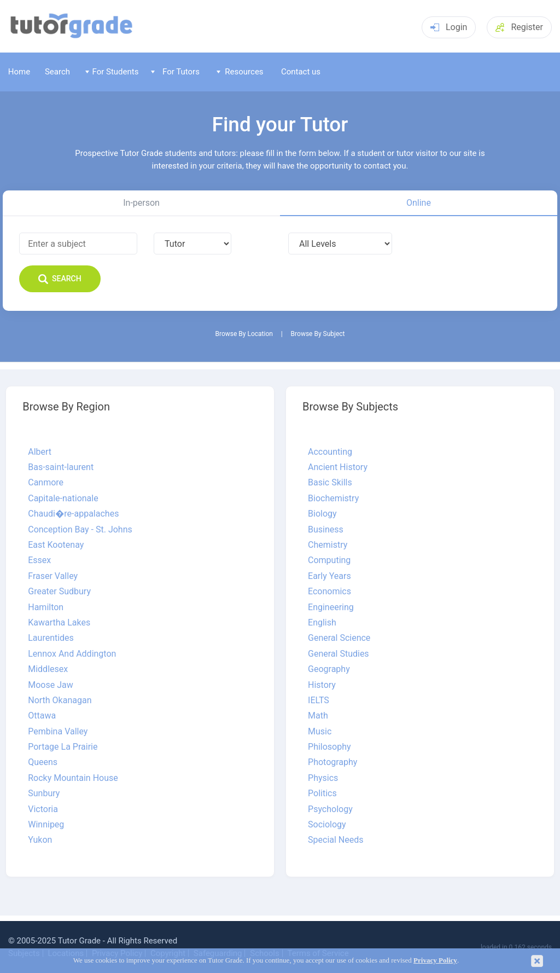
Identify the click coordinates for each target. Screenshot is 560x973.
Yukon (40, 840)
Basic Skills (330, 483)
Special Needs (336, 840)
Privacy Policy (435, 960)
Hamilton (46, 607)
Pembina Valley (58, 732)
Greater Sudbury (59, 592)
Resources (240, 72)
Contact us (301, 72)
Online (419, 203)
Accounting (330, 452)
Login (449, 27)
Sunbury (44, 794)
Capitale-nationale (63, 499)
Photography (332, 762)
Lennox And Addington (72, 654)
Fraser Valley (53, 576)
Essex (39, 560)
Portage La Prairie (63, 747)
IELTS (319, 700)
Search (57, 72)
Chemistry (328, 545)
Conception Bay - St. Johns (80, 530)
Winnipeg (46, 825)
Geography (329, 669)
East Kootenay (56, 545)
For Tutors (175, 72)
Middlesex (48, 669)
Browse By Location (244, 334)
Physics (323, 778)
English (322, 623)
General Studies (339, 654)
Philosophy (329, 747)
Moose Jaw (50, 685)
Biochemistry (333, 499)
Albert (40, 452)
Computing (329, 560)
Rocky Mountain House (73, 778)
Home (19, 72)
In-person (141, 203)
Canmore (46, 483)
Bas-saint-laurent (61, 467)
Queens (43, 762)
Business (326, 530)
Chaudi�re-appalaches (73, 514)
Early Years (329, 576)
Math (318, 716)
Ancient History (338, 467)
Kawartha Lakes (59, 623)
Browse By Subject (318, 334)
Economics (329, 592)
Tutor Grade (79, 941)
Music (320, 732)
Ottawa (42, 716)
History (322, 685)
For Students (112, 72)
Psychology (330, 809)
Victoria (43, 809)
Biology (322, 514)
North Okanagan (60, 700)
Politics (322, 794)
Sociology (327, 825)
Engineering (331, 607)
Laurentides (51, 638)
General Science (339, 638)
